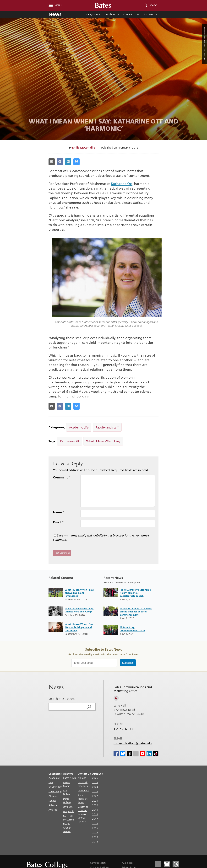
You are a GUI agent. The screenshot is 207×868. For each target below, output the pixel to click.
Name (59, 512)
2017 (95, 819)
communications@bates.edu (133, 743)
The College (55, 791)
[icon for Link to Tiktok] (156, 754)
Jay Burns (68, 807)
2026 (95, 778)
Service (52, 801)
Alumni (53, 796)
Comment (62, 477)
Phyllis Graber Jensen (67, 828)
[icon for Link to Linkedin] (149, 754)
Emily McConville (84, 147)
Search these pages (62, 699)
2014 (95, 833)
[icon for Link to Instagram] (136, 754)
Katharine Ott (122, 184)
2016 (95, 823)
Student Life (55, 787)
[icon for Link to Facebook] (116, 754)
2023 (95, 791)
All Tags (82, 778)
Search (154, 5)
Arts (51, 782)
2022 (95, 796)
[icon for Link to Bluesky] (123, 754)
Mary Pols (68, 811)
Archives (148, 14)
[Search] (89, 707)
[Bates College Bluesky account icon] (167, 864)
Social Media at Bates (83, 799)
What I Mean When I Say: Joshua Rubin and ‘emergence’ (79, 593)
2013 (95, 837)
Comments (84, 790)
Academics (54, 778)
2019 (95, 810)
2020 (95, 805)
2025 (95, 782)
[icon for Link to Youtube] (142, 754)
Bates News (69, 778)
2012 (95, 842)
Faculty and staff (107, 427)
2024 (95, 787)
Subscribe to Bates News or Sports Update (83, 814)
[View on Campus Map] (116, 698)
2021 (95, 801)
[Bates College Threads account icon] (176, 864)
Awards (53, 810)
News (55, 14)
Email (58, 522)
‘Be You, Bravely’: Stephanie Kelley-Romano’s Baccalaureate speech (135, 593)
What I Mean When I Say (103, 441)
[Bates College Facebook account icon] (158, 864)
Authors (111, 14)
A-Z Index (127, 863)
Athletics (53, 805)
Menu (58, 5)
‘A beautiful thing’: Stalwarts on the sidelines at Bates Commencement (136, 612)
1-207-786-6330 (124, 729)
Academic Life (79, 427)
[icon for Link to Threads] (129, 754)
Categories (92, 14)
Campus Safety (98, 863)
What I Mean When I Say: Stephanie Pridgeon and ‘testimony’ (79, 627)
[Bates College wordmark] (103, 5)
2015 (95, 828)
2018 (95, 814)
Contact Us (129, 14)
